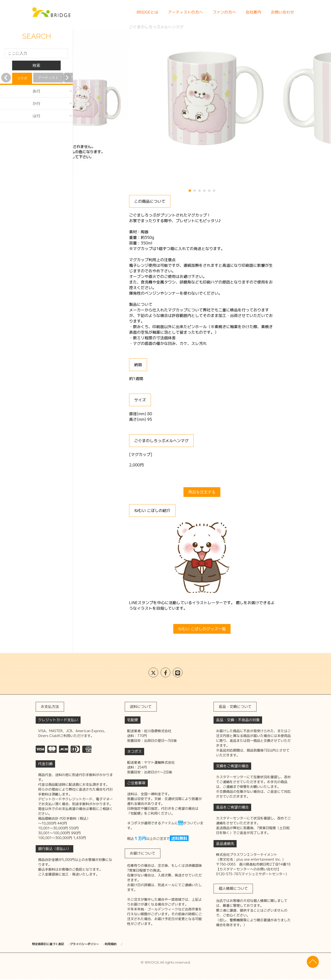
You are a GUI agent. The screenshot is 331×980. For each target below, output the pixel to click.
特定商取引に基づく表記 (51, 944)
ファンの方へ (224, 12)
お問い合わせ (282, 12)
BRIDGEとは (147, 12)
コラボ (22, 78)
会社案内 (253, 12)
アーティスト (48, 78)
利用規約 (137, 944)
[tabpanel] (202, 103)
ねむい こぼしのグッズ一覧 (202, 629)
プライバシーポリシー (100, 944)
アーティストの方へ (185, 12)
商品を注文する (202, 492)
